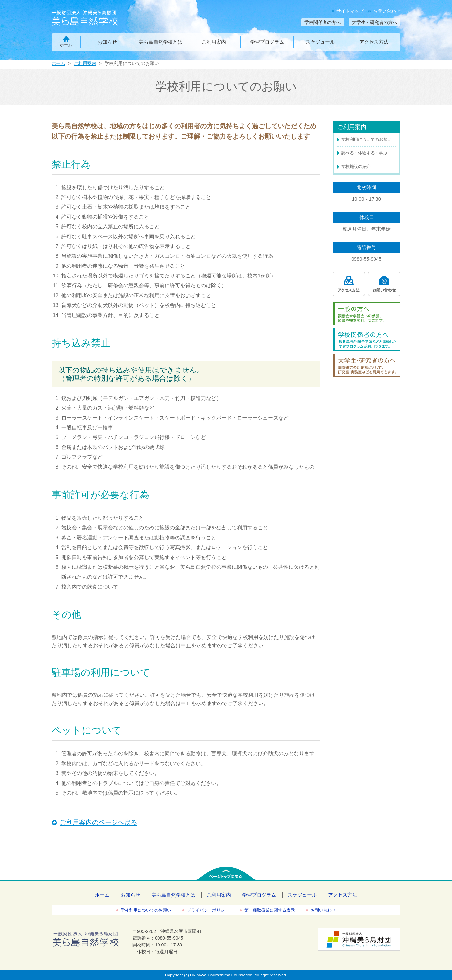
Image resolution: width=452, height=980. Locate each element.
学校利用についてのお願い (366, 139)
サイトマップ (350, 11)
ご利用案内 (214, 42)
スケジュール (320, 42)
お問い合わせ (387, 11)
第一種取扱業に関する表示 (270, 910)
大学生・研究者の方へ (375, 22)
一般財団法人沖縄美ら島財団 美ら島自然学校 (96, 19)
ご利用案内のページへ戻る (98, 822)
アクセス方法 (374, 42)
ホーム (66, 45)
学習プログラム (267, 42)
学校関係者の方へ (323, 22)
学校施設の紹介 (356, 167)
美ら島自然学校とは (161, 42)
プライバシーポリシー (208, 910)
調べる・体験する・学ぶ (364, 153)
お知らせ (107, 42)
